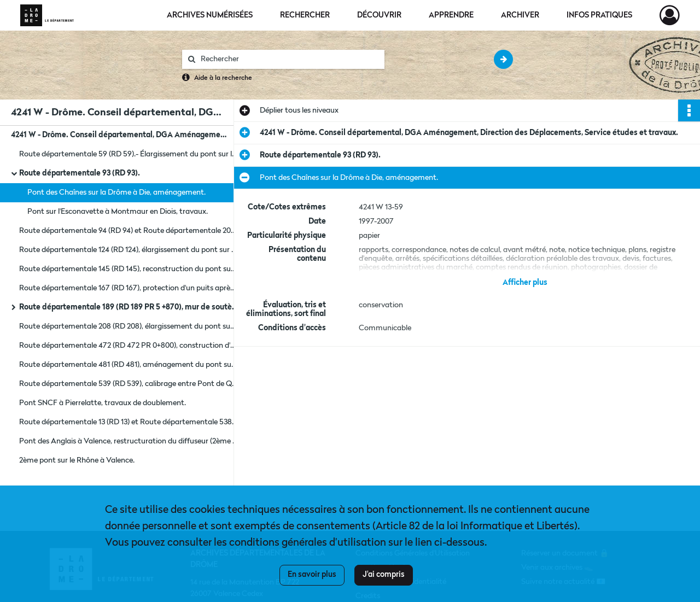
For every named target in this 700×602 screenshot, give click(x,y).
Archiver (520, 15)
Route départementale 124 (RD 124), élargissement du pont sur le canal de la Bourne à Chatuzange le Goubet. (129, 250)
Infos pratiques (599, 15)
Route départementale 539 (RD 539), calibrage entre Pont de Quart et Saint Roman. (129, 384)
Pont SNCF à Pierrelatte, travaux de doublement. (103, 403)
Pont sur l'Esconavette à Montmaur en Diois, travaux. (118, 212)
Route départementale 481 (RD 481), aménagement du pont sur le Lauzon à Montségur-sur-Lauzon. (129, 365)
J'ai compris (384, 575)
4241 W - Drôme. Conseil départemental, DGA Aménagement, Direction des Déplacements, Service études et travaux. (120, 135)
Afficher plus (525, 283)
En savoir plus (312, 575)
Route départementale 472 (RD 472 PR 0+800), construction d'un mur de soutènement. (129, 346)
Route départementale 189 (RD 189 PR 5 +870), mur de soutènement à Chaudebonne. (129, 307)
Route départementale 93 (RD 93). (80, 173)
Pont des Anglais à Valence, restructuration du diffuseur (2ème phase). (129, 441)
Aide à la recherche (223, 78)
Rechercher (305, 15)
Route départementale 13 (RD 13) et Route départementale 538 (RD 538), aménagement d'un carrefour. (129, 422)
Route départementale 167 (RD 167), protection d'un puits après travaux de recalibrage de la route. (129, 288)
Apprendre (451, 15)
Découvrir (379, 15)
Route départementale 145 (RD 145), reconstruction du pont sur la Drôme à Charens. (129, 269)
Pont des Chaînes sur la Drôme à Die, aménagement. (116, 192)
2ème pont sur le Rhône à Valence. (77, 460)
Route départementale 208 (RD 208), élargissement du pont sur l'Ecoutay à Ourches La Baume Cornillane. (129, 326)
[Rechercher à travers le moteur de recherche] (289, 59)
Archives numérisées (210, 15)
